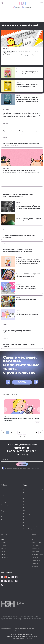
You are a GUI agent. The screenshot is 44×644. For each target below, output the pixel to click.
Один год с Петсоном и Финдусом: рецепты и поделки (21, 131)
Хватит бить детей (29, 529)
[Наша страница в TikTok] (6, 581)
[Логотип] (23, 3)
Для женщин (5, 505)
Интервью (4, 514)
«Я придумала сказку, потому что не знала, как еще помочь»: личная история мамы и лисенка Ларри (28, 262)
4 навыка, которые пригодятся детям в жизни (19, 171)
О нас (33, 540)
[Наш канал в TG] (2, 577)
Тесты (3, 517)
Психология (27, 508)
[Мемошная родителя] (9, 577)
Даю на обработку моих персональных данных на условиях (20, 469)
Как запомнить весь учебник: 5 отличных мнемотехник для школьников (26, 288)
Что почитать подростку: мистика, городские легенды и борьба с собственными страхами (28, 275)
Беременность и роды (8, 499)
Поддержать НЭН (37, 555)
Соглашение (36, 561)
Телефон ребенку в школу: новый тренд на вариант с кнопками (22, 419)
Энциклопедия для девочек (32, 526)
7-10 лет (3, 555)
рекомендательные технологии (22, 638)
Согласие (35, 564)
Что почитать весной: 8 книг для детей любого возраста (19, 345)
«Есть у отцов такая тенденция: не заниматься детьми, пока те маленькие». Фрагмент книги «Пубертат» (27, 86)
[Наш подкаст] (2, 585)
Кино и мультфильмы (30, 514)
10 (20, 436)
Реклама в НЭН (37, 543)
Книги (25, 517)
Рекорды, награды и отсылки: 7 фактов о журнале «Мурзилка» (21, 52)
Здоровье (26, 505)
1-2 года (3, 546)
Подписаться (22, 464)
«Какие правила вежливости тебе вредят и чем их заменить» (19, 236)
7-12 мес (3, 543)
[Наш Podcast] (16, 581)
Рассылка (26, 7)
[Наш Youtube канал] (13, 581)
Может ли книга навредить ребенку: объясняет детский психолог (28, 219)
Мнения (18, 69)
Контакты (35, 558)
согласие (9, 469)
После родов (5, 502)
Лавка (17, 7)
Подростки (4, 558)
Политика (35, 567)
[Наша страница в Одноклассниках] (16, 577)
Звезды (26, 520)
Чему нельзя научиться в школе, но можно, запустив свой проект (27, 72)
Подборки (6, 49)
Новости (18, 311)
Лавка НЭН (35, 552)
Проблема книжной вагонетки (26, 300)
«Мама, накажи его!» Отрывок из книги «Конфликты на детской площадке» (21, 144)
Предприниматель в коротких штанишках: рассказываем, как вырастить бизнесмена (17, 250)
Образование (28, 511)
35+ (24, 496)
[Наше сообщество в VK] (13, 577)
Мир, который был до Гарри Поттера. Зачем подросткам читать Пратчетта (18, 196)
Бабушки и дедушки (30, 499)
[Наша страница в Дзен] (2, 581)
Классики (26, 523)
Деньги (26, 502)
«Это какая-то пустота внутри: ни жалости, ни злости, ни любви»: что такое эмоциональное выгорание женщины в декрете (29, 207)
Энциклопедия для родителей (33, 490)
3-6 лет (3, 552)
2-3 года (3, 549)
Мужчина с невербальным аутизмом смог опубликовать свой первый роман (17, 331)
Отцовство (18, 82)
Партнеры (4, 520)
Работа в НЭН (36, 549)
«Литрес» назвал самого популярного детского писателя (27, 314)
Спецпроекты (36, 546)
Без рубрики (6, 109)
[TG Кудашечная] (6, 577)
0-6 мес (3, 540)
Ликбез (3, 496)
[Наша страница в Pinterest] (9, 581)
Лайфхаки (6, 168)
